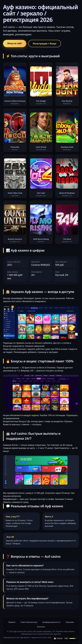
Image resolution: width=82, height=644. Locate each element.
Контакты (41, 627)
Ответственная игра (29, 622)
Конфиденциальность (51, 622)
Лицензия (70, 622)
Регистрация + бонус (45, 44)
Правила (12, 622)
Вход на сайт (15, 43)
